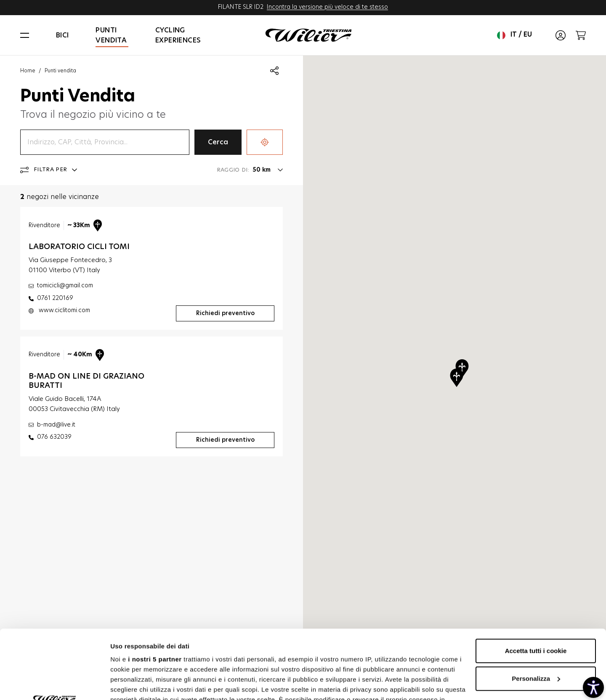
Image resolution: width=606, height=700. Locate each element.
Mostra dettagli (133, 683)
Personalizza (536, 610)
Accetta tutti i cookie (536, 582)
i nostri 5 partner (155, 590)
